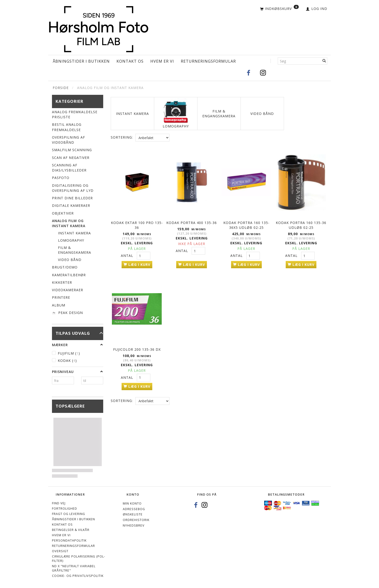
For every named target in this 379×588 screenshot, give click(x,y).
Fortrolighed (65, 509)
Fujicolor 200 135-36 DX (137, 348)
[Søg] (324, 61)
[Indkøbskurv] (279, 9)
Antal (128, 255)
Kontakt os (130, 61)
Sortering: (122, 137)
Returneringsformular (208, 61)
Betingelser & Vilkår (71, 530)
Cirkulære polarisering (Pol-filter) (79, 559)
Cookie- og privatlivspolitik (78, 576)
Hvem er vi (162, 61)
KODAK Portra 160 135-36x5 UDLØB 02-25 (246, 225)
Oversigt (60, 551)
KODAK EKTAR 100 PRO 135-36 (137, 225)
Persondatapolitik (69, 540)
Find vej (59, 503)
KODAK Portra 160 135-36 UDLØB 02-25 (301, 225)
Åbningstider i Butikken (81, 61)
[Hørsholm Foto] (99, 28)
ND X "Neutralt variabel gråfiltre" (74, 568)
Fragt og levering (69, 514)
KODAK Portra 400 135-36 (192, 222)
